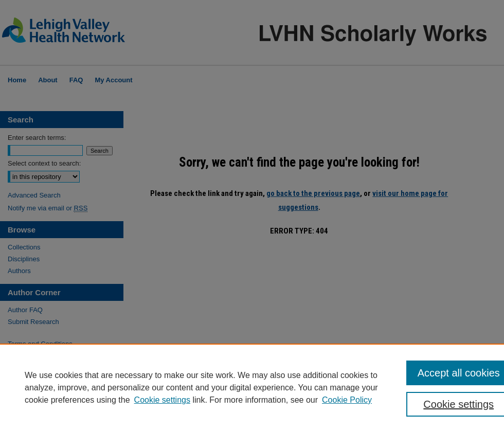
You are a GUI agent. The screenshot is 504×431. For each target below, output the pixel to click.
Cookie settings (162, 400)
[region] (252, 387)
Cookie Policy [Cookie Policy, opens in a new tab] (347, 400)
